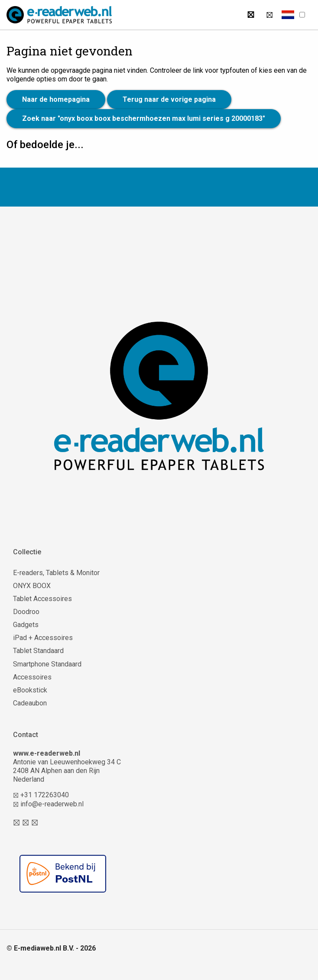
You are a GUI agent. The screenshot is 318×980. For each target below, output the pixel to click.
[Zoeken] (251, 15)
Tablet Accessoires (42, 599)
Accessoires (32, 677)
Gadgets (26, 625)
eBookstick (30, 690)
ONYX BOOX (32, 586)
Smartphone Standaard (47, 664)
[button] (288, 15)
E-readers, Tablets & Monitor (56, 573)
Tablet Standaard (38, 651)
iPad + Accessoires (43, 638)
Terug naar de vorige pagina (169, 99)
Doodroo (26, 612)
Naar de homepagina (56, 99)
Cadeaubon (30, 703)
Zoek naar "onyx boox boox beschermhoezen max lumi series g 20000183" (144, 118)
